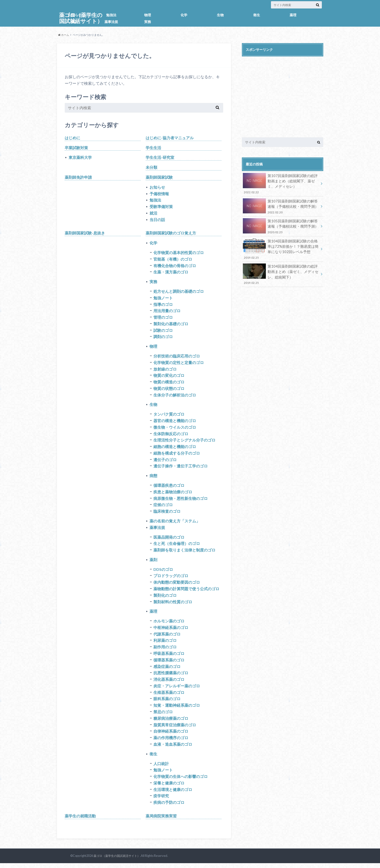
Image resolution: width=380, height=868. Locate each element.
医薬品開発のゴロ (169, 540)
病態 (153, 478)
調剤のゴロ (163, 338)
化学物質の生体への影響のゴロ (181, 781)
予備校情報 (159, 194)
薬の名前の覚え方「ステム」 (175, 523)
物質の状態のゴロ (169, 390)
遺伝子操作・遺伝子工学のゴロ (181, 468)
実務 (148, 22)
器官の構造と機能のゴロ (175, 422)
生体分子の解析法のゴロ (175, 397)
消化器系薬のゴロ (169, 683)
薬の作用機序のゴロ (171, 742)
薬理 (293, 15)
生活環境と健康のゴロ (173, 794)
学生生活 (153, 148)
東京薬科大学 (80, 158)
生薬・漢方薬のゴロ (171, 273)
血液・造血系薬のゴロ (173, 748)
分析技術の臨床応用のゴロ (177, 357)
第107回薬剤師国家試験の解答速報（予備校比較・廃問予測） (281, 205)
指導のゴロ (163, 305)
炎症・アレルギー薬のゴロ (177, 690)
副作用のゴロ (165, 650)
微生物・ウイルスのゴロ (175, 429)
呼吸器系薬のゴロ (169, 657)
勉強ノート (163, 299)
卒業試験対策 (76, 148)
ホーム (64, 35)
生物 (220, 15)
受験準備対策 (161, 207)
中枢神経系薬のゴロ (171, 631)
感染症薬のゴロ (167, 670)
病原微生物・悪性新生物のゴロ (181, 501)
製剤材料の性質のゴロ (173, 605)
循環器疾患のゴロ (169, 488)
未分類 (151, 167)
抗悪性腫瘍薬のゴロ (171, 677)
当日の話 (157, 220)
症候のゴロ (163, 507)
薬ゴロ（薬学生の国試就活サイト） (115, 860)
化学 (184, 15)
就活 (153, 213)
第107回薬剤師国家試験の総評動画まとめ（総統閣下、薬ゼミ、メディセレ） (281, 183)
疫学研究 (161, 801)
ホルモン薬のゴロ (169, 624)
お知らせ (75, 15)
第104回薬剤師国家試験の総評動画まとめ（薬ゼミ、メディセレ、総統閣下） (281, 272)
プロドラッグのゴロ (171, 579)
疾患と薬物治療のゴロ (173, 494)
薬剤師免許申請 (78, 177)
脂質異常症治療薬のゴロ (175, 729)
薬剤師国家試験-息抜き (85, 234)
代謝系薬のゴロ (167, 637)
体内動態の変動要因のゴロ (177, 585)
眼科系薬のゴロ (167, 703)
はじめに (72, 138)
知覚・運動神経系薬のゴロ (177, 709)
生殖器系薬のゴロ (169, 696)
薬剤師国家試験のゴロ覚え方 (171, 234)
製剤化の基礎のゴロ (171, 325)
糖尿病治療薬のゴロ (171, 722)
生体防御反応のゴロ (171, 436)
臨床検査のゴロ (167, 514)
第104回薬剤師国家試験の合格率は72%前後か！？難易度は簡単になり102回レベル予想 (281, 247)
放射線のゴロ (165, 370)
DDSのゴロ (163, 572)
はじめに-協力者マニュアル (170, 138)
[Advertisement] (283, 93)
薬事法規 (111, 22)
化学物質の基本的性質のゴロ (179, 253)
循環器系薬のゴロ (169, 663)
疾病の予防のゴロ (169, 807)
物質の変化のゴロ (169, 377)
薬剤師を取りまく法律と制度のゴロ (184, 553)
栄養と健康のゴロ (169, 787)
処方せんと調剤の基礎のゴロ (179, 292)
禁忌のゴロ (163, 716)
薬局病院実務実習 (161, 821)
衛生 (257, 15)
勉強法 (111, 15)
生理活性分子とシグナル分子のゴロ (184, 442)
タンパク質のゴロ (169, 416)
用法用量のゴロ (167, 312)
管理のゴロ (163, 318)
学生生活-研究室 (160, 158)
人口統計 (161, 768)
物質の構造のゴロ (169, 384)
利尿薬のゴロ (165, 644)
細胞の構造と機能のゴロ (175, 449)
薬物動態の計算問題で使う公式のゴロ (186, 592)
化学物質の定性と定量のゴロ (179, 364)
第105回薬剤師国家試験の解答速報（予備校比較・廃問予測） (281, 225)
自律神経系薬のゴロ (171, 735)
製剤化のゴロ (165, 598)
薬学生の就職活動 (80, 821)
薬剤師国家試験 (159, 177)
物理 (148, 15)
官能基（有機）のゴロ (173, 260)
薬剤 (75, 22)
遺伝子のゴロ (165, 462)
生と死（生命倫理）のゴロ (177, 546)
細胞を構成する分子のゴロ (177, 455)
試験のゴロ (163, 331)
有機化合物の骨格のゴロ (175, 266)
